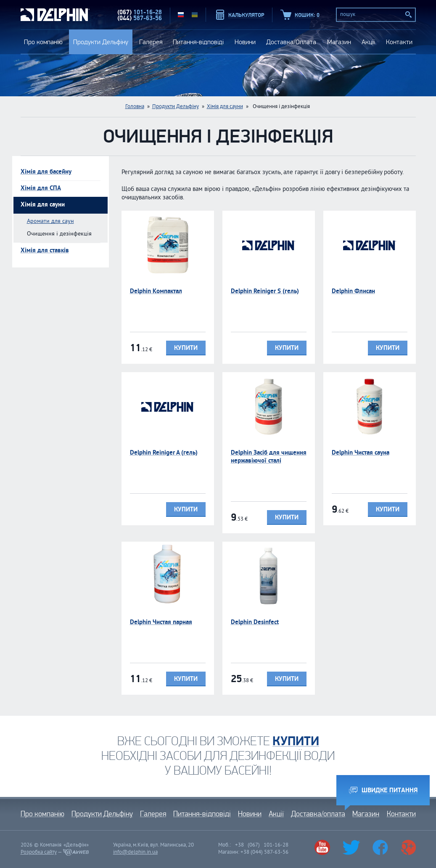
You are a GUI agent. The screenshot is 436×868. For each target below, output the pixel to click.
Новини (245, 42)
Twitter (351, 847)
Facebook (380, 847)
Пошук (409, 15)
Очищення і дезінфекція (59, 234)
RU (181, 15)
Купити (186, 348)
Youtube (322, 847)
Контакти (399, 42)
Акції (368, 42)
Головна (135, 107)
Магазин (339, 42)
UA (195, 15)
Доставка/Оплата (291, 42)
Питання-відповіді (198, 42)
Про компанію (43, 42)
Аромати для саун (50, 221)
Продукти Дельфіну (101, 42)
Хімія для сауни (225, 107)
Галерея (151, 42)
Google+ (408, 847)
